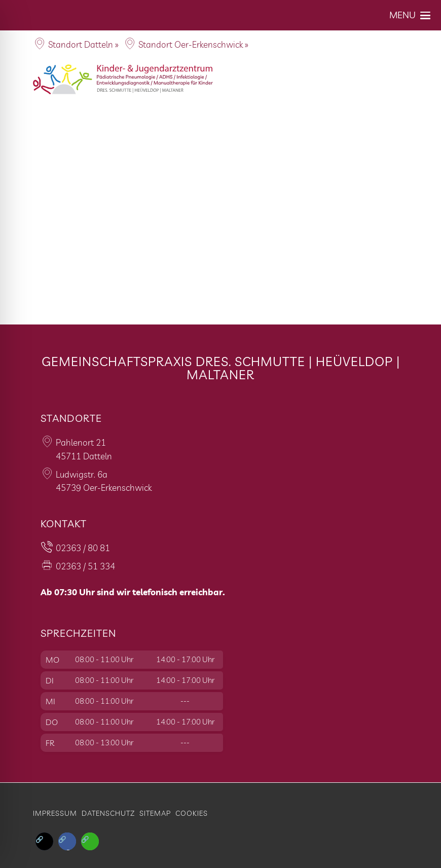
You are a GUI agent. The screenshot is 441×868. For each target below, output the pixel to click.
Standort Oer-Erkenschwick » (193, 44)
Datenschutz (108, 813)
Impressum (55, 813)
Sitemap (155, 813)
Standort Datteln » (83, 44)
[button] (410, 15)
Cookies (192, 813)
